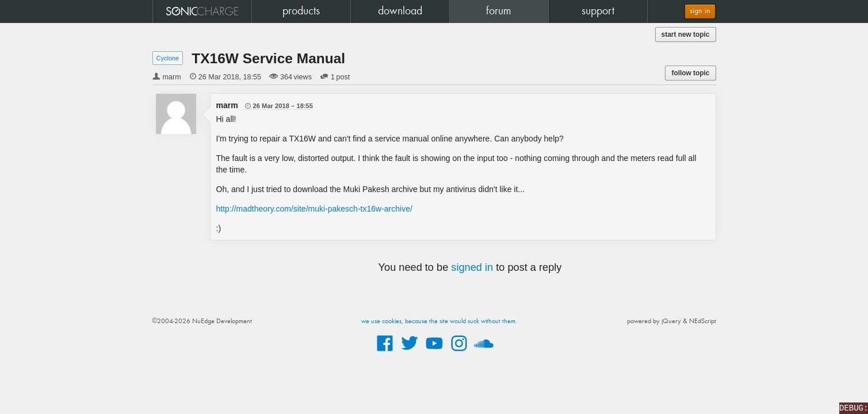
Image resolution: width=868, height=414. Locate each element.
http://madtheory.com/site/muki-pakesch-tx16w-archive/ (314, 209)
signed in (472, 267)
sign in (700, 11)
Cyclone (168, 58)
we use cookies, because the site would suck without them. (439, 321)
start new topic (686, 34)
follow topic (690, 73)
